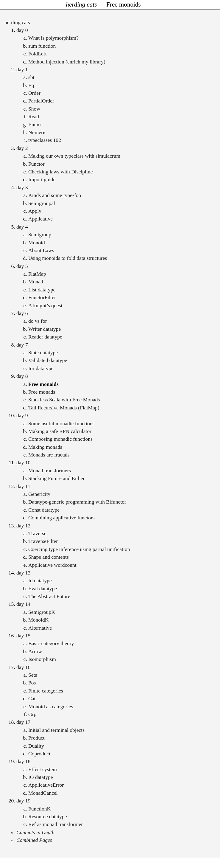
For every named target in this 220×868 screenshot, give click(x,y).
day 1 (22, 69)
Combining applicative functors (61, 518)
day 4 (22, 227)
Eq (31, 85)
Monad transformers (50, 471)
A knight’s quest (45, 305)
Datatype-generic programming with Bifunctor (77, 502)
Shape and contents (49, 557)
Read (34, 117)
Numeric (38, 132)
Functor (36, 164)
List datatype (42, 290)
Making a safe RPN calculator (60, 431)
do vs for (38, 321)
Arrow (35, 651)
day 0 (22, 30)
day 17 (23, 722)
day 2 (22, 148)
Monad (36, 282)
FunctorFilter (42, 297)
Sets (33, 675)
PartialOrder (41, 101)
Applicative (40, 219)
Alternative (40, 628)
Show (34, 109)
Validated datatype (48, 360)
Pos (32, 683)
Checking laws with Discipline (60, 172)
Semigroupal (42, 203)
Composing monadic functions (60, 439)
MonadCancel (43, 793)
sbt (31, 77)
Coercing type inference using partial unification (79, 549)
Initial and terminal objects (56, 730)
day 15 (23, 636)
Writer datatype (45, 329)
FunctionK (39, 809)
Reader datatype (45, 337)
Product (36, 738)
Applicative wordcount (52, 565)
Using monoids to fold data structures (68, 258)
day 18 (23, 761)
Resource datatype (47, 816)
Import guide (42, 179)
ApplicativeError (46, 785)
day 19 (23, 801)
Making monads (45, 447)
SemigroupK (42, 612)
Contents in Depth (35, 832)
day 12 (23, 526)
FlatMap (37, 274)
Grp (32, 714)
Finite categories (46, 691)
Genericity (39, 494)
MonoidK (38, 620)
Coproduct (39, 754)
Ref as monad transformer (56, 824)
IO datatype (41, 777)
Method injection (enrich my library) (67, 62)
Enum (35, 125)
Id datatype (40, 580)
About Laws (41, 250)
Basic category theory (51, 643)
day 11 (23, 486)
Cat (32, 698)
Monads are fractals (49, 455)
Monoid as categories (51, 706)
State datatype (43, 353)
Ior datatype (41, 368)
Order (34, 93)
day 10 (23, 462)
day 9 (22, 415)
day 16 (23, 667)
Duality (36, 746)
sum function (42, 46)
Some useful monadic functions (61, 423)
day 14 (23, 604)
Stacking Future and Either (56, 478)
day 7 (22, 345)
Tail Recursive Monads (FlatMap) (64, 408)
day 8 (22, 376)
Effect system (43, 769)
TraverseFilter (43, 541)
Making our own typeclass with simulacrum (74, 156)
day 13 (23, 573)
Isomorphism (42, 659)
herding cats (17, 22)
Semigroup (40, 235)
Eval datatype (43, 588)
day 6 (22, 313)
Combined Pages (34, 840)
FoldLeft (38, 54)
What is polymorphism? (53, 38)
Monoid (37, 243)
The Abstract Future (49, 596)
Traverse (37, 533)
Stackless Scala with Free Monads (64, 400)
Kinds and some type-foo (55, 195)
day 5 (22, 266)
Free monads (42, 392)
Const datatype (44, 510)
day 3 (22, 187)
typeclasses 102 (45, 140)
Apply (35, 211)
